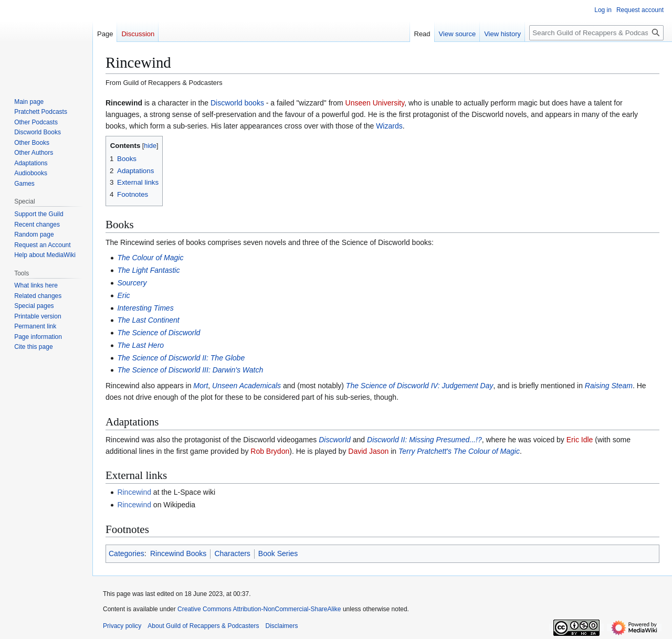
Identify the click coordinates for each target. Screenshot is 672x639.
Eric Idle (580, 440)
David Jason (368, 451)
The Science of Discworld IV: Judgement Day (420, 386)
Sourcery (132, 283)
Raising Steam (609, 386)
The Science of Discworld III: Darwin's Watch (190, 370)
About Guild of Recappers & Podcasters (203, 626)
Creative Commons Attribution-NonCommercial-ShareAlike (259, 609)
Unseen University (375, 103)
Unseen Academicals (246, 386)
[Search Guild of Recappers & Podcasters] (596, 33)
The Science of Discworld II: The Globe (181, 358)
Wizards (389, 126)
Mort (201, 386)
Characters (232, 553)
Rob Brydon (270, 451)
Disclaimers (281, 626)
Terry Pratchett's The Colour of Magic (459, 451)
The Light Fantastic (148, 270)
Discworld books (237, 103)
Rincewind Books (178, 553)
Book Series (278, 553)
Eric (123, 295)
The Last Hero (140, 345)
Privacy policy (122, 626)
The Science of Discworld (159, 333)
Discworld (335, 440)
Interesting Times (145, 308)
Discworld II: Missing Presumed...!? (424, 440)
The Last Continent (148, 320)
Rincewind (134, 492)
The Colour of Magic (150, 258)
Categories (127, 553)
